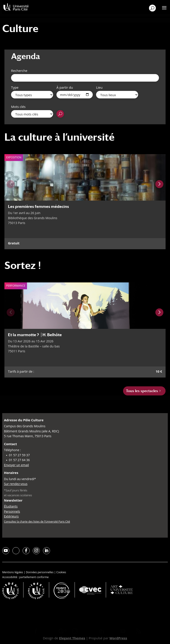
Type (15, 87)
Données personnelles (40, 572)
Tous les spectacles (142, 391)
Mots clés (18, 107)
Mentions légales (13, 572)
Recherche (19, 71)
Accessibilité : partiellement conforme (25, 577)
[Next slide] (159, 184)
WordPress (118, 638)
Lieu (99, 87)
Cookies (61, 572)
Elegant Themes (72, 638)
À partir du (65, 87)
